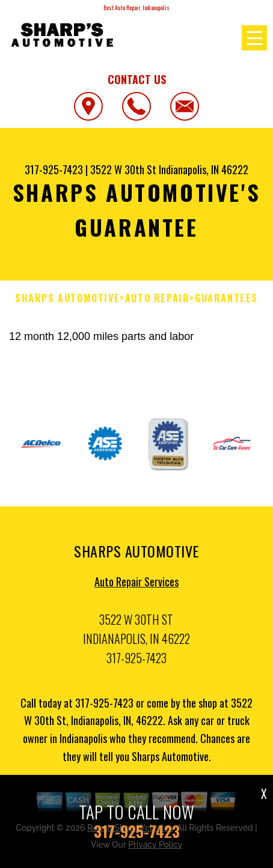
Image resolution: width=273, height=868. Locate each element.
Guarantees (226, 298)
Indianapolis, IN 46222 (204, 169)
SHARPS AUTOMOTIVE (67, 298)
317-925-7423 (54, 169)
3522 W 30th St (123, 169)
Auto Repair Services (136, 584)
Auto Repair (158, 298)
